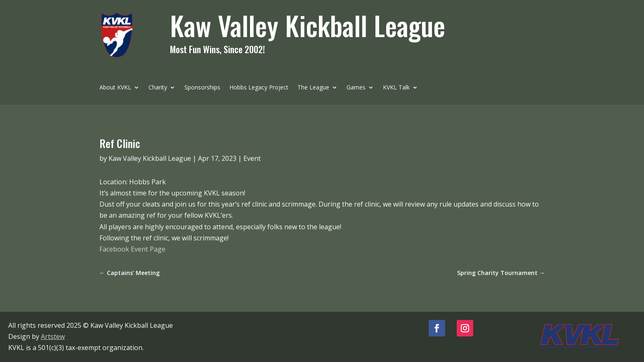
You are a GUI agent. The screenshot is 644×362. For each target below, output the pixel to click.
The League (313, 88)
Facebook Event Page (132, 249)
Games (356, 88)
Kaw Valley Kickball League (150, 158)
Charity (158, 88)
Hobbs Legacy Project (259, 88)
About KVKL (115, 88)
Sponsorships (202, 88)
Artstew (53, 336)
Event (252, 158)
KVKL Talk (396, 88)
